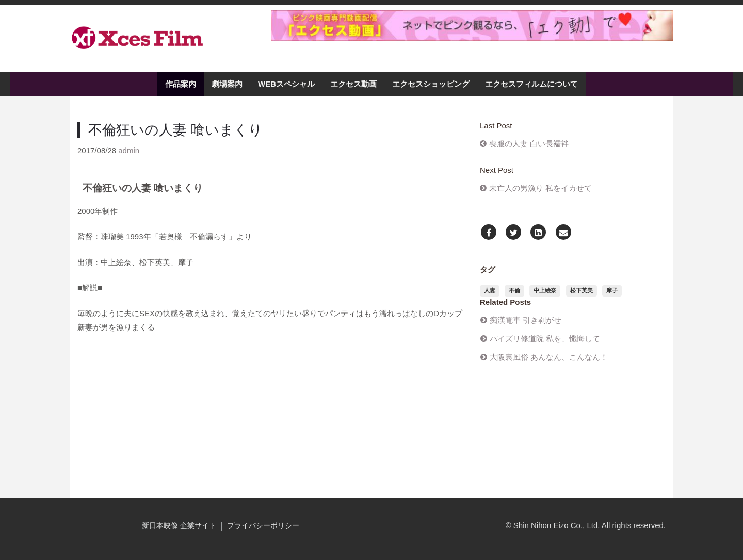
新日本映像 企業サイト (179, 526)
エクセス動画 (353, 84)
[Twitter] (513, 233)
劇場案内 (227, 84)
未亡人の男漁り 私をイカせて (540, 188)
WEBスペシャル (286, 84)
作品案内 (181, 84)
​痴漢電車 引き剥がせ (526, 320)
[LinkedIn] (538, 233)
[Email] (563, 233)
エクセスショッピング (431, 84)
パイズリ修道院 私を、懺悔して (545, 339)
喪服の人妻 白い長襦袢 (529, 144)
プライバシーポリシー (263, 526)
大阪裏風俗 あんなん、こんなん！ (549, 357)
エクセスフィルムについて (531, 84)
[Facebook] (489, 233)
